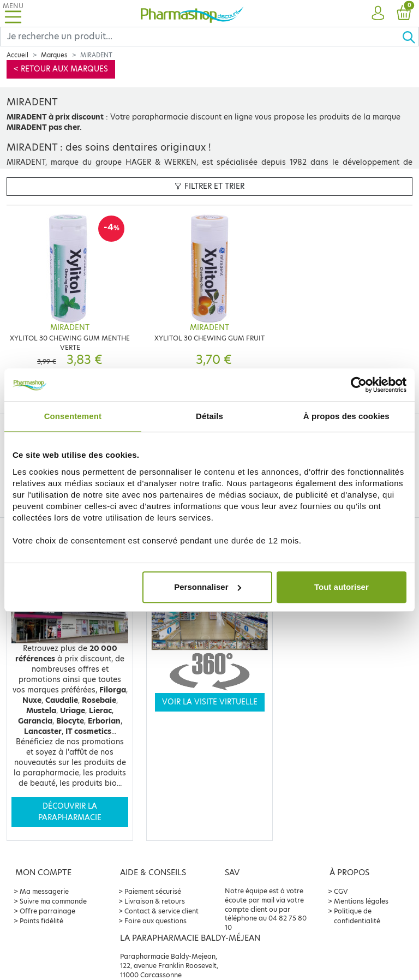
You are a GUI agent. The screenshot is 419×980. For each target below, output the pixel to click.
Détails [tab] (209, 416)
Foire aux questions (155, 921)
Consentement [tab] (73, 416)
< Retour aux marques (61, 69)
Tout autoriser (342, 587)
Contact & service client (161, 911)
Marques (54, 55)
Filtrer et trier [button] (209, 186)
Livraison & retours (155, 901)
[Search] (201, 37)
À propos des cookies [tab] (346, 416)
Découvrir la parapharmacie (70, 812)
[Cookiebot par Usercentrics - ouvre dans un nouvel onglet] (359, 385)
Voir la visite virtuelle (210, 702)
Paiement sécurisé (153, 891)
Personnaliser (208, 587)
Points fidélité (41, 921)
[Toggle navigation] (13, 13)
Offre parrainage (47, 911)
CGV (341, 891)
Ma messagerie (44, 891)
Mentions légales (361, 901)
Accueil (17, 55)
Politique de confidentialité (357, 916)
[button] (378, 14)
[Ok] (410, 37)
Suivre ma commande (53, 901)
